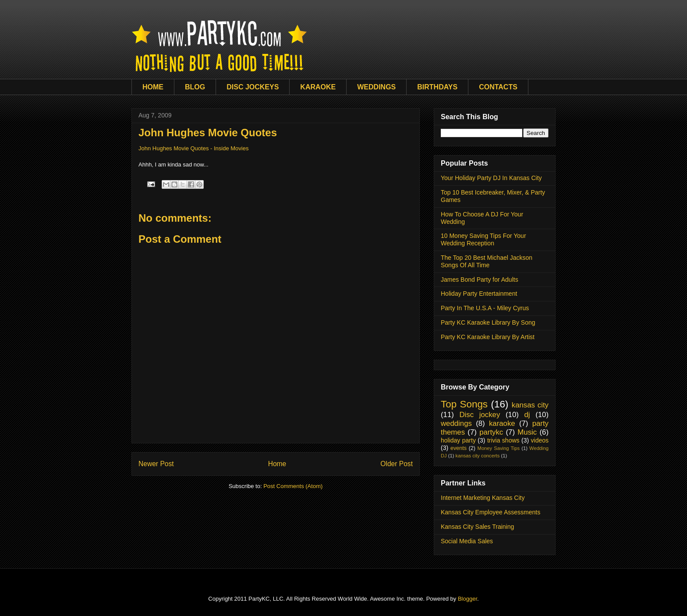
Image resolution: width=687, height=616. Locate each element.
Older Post (397, 464)
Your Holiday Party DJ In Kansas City (491, 178)
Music (527, 432)
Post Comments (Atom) (293, 486)
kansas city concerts (478, 456)
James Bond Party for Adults (480, 280)
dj (527, 415)
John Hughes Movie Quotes (208, 133)
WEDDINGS (376, 87)
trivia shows (503, 440)
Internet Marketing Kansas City (483, 498)
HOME (153, 87)
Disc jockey (480, 415)
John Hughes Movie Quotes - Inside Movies (193, 148)
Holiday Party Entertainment (479, 294)
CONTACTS (498, 87)
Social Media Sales (467, 541)
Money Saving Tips (499, 448)
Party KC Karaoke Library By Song (488, 322)
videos (540, 440)
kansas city (530, 405)
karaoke (502, 423)
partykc (491, 432)
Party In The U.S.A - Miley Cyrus (485, 308)
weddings (456, 423)
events (459, 448)
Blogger (467, 599)
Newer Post (156, 464)
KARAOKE (318, 87)
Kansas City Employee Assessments (490, 512)
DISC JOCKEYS (253, 87)
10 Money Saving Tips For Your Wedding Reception (483, 239)
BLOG (195, 87)
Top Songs (464, 404)
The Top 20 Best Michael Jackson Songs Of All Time (487, 261)
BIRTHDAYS (437, 87)
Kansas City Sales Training (477, 527)
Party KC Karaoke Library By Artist (488, 337)
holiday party (458, 440)
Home (277, 464)
